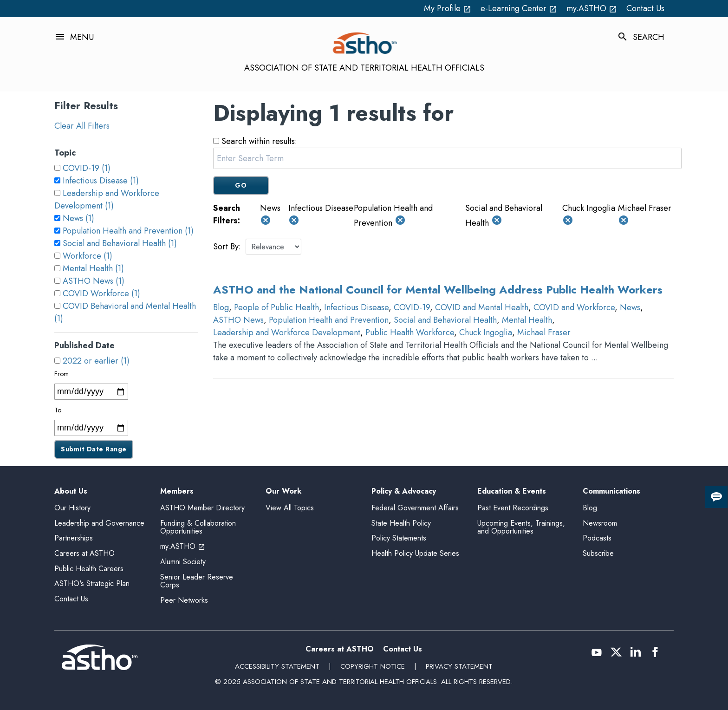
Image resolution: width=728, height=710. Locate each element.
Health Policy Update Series (415, 553)
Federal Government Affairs (415, 508)
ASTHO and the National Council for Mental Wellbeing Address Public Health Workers (438, 290)
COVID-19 (412, 307)
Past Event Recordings (513, 508)
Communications (611, 492)
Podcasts (597, 538)
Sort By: (227, 247)
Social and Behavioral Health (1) (120, 243)
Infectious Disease (356, 307)
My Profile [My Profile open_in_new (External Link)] (448, 8)
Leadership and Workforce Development (287, 332)
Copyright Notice (373, 666)
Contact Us (645, 8)
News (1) (78, 218)
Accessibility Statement (277, 666)
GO (241, 185)
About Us (71, 492)
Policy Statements (399, 538)
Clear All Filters (82, 126)
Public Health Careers (89, 569)
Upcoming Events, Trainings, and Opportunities (521, 527)
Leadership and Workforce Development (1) (107, 199)
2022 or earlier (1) (96, 361)
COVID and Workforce (574, 307)
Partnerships (74, 538)
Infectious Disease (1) (101, 181)
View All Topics (290, 508)
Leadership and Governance (99, 523)
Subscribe (598, 553)
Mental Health (527, 320)
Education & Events (512, 492)
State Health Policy (401, 523)
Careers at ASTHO (84, 553)
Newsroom (600, 523)
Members (177, 492)
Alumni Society (183, 562)
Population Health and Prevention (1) (128, 231)
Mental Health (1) (93, 268)
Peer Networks (184, 600)
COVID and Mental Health (482, 307)
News (630, 307)
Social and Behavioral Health (445, 320)
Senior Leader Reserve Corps (197, 581)
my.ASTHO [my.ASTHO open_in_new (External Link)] (592, 8)
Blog (221, 307)
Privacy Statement (459, 666)
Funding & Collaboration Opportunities (198, 527)
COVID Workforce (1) (101, 293)
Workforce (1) (88, 256)
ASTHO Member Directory (202, 508)
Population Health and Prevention (329, 320)
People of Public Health (276, 307)
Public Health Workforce (410, 332)
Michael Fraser (544, 332)
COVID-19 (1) (87, 168)
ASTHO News (238, 320)
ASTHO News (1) (94, 281)
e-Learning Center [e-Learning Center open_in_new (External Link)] (519, 8)
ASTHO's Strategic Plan (92, 583)
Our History (72, 508)
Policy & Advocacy (404, 492)
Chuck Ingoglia (486, 332)
